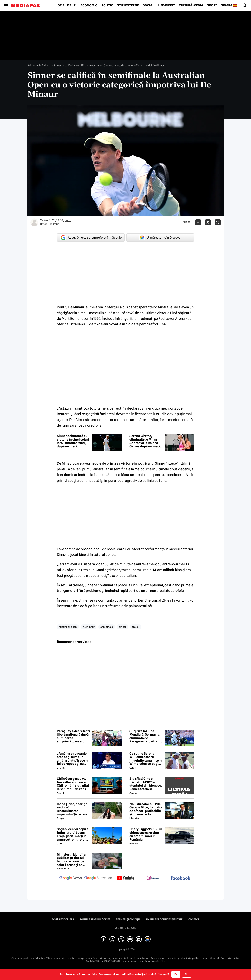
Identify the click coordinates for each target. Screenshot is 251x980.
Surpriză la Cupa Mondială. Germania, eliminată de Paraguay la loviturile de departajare (145, 736)
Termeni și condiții (128, 919)
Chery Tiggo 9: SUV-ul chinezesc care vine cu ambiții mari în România (146, 834)
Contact (194, 919)
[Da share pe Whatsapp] (218, 222)
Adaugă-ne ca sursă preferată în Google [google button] (91, 238)
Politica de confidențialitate (164, 919)
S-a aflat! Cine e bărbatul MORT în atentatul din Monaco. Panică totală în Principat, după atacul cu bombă (146, 784)
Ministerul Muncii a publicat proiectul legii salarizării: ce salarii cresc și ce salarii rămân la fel (71, 860)
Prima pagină (35, 65)
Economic (89, 5)
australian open (68, 627)
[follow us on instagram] (153, 878)
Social (148, 5)
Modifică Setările (125, 928)
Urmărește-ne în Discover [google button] (160, 238)
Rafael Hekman (50, 224)
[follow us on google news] (71, 878)
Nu (187, 974)
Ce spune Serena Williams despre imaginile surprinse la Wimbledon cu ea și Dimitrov (146, 759)
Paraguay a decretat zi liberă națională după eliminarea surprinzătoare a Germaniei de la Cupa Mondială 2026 (73, 736)
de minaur (89, 627)
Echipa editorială (63, 919)
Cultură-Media (191, 5)
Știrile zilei (67, 5)
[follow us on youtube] (125, 878)
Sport (212, 5)
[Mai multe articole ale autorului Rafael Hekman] (34, 222)
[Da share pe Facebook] (198, 222)
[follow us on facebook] (180, 878)
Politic (107, 5)
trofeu (136, 627)
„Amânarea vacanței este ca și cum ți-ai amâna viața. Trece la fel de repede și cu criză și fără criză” (73, 759)
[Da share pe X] (208, 222)
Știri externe (128, 5)
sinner (122, 627)
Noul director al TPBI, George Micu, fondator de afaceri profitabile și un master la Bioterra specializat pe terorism (146, 809)
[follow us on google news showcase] (98, 878)
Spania (227, 5)
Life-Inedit (166, 5)
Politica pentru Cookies (95, 919)
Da (176, 974)
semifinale (107, 627)
